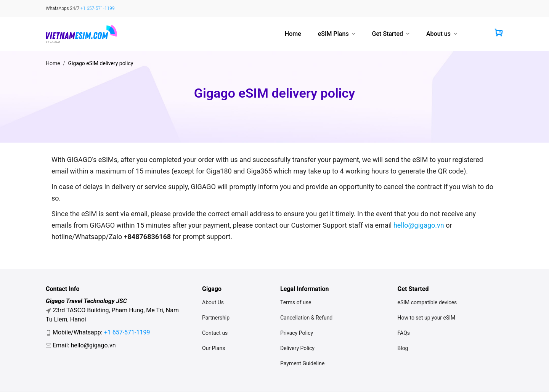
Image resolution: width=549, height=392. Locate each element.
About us (442, 34)
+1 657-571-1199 (98, 8)
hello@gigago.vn (419, 225)
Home (293, 34)
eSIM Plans (337, 34)
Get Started (391, 34)
